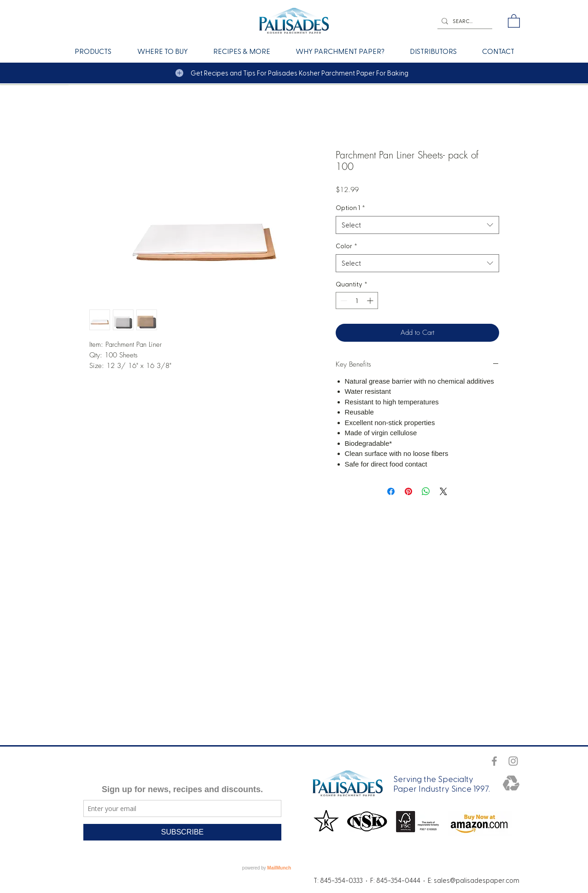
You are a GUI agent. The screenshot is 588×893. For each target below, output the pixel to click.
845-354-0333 (341, 880)
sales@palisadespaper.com (477, 880)
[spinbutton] (357, 301)
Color (346, 246)
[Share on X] (443, 491)
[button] (514, 20)
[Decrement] (343, 301)
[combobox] (417, 225)
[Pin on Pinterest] (408, 491)
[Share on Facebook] (391, 491)
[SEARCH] (463, 21)
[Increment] (371, 301)
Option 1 (350, 207)
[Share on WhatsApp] (426, 491)
